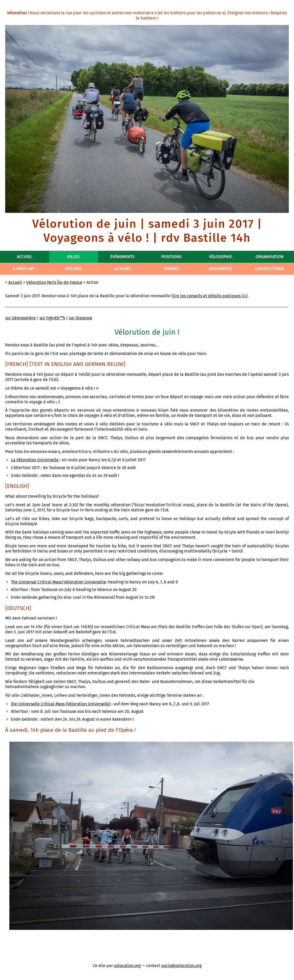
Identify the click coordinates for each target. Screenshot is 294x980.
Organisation (270, 257)
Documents (220, 269)
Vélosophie (220, 257)
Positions (171, 257)
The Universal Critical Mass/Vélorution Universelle (58, 582)
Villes (73, 257)
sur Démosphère (21, 318)
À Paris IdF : (25, 269)
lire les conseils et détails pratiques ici (209, 296)
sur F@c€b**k (52, 318)
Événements (122, 257)
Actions (123, 269)
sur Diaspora (81, 318)
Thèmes (172, 269)
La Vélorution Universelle (35, 460)
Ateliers (73, 269)
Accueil (25, 257)
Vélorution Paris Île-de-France (54, 282)
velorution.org (127, 966)
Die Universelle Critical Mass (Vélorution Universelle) (61, 704)
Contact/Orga (269, 269)
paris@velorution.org (181, 966)
